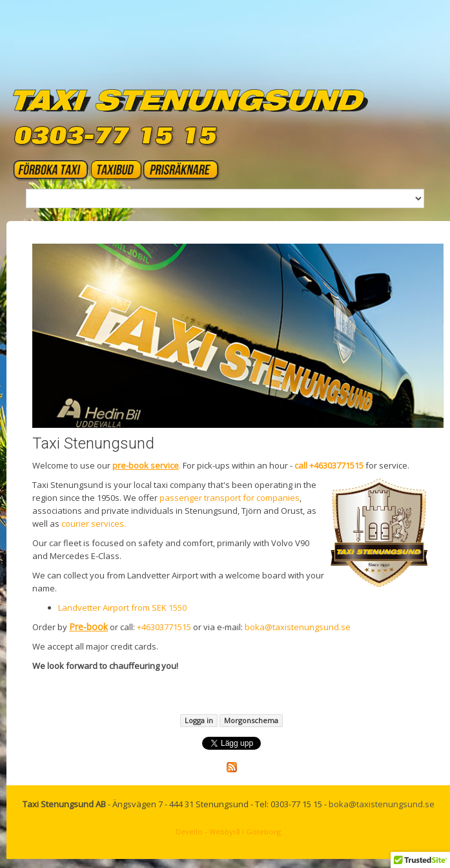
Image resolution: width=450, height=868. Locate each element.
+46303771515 (164, 627)
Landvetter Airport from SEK (113, 608)
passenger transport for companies (230, 498)
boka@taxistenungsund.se (298, 627)
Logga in (199, 720)
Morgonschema (251, 720)
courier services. (95, 524)
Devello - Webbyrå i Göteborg (228, 831)
